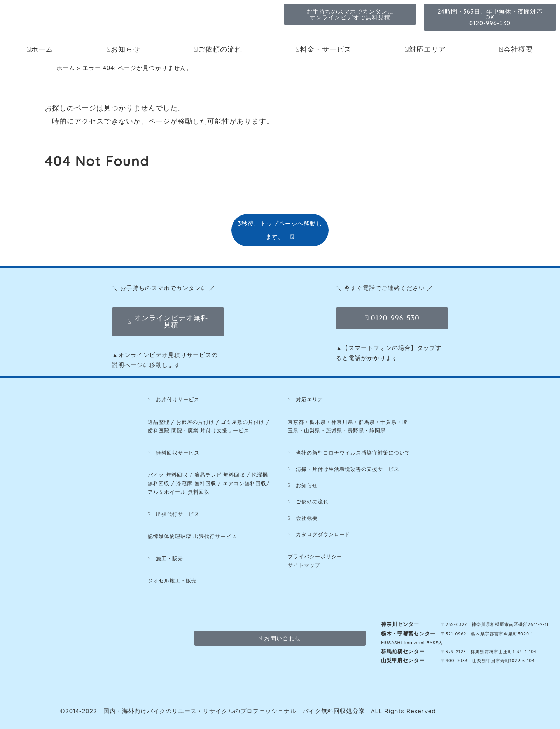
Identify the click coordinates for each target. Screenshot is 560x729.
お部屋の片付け (195, 422)
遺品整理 (159, 422)
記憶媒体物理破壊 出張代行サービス (192, 536)
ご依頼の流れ (218, 49)
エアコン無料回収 (245, 483)
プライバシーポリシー (315, 556)
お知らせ (123, 49)
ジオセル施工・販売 (172, 580)
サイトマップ (304, 565)
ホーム (40, 49)
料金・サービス (323, 49)
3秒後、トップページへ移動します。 (280, 230)
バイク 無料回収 (168, 475)
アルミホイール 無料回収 (179, 492)
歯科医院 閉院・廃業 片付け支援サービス (199, 430)
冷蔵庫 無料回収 (196, 483)
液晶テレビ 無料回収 (220, 475)
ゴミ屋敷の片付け (243, 422)
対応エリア (425, 49)
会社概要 (516, 49)
